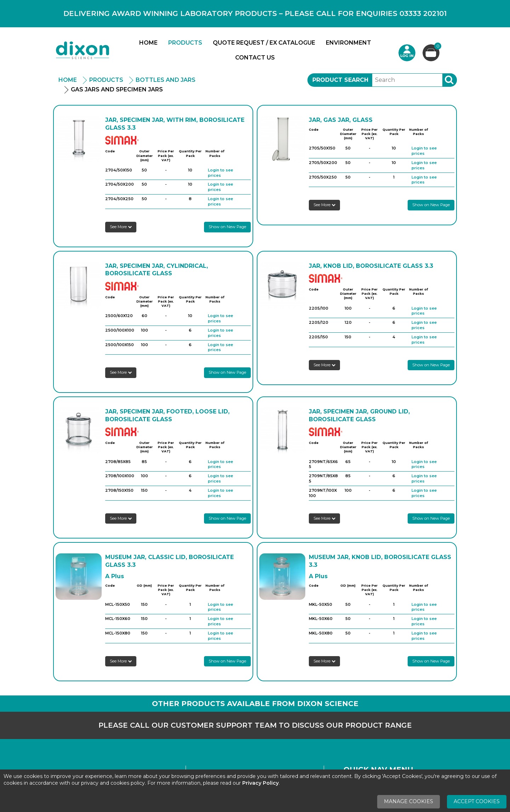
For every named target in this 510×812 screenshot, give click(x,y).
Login (407, 53)
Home (148, 43)
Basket (437, 47)
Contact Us (255, 58)
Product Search (340, 80)
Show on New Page (227, 227)
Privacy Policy (260, 783)
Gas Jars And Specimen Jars (117, 89)
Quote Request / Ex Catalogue (264, 43)
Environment (348, 43)
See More (121, 227)
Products (185, 43)
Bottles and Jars (166, 80)
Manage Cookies (409, 801)
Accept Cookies (477, 801)
